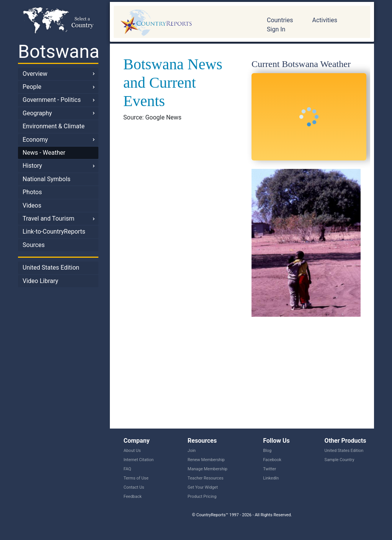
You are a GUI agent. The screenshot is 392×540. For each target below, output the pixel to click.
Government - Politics (52, 100)
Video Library (40, 281)
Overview (35, 74)
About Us (132, 451)
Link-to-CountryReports (54, 232)
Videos (32, 205)
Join (192, 451)
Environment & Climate (54, 126)
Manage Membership (207, 469)
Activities (324, 20)
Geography (37, 113)
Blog (267, 451)
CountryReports (185, 23)
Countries (280, 20)
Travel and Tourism (48, 218)
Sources (34, 245)
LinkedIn (271, 478)
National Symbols (47, 179)
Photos (32, 192)
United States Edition (51, 268)
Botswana (58, 52)
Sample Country (340, 460)
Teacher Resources (205, 478)
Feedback (133, 497)
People (32, 87)
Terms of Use (136, 478)
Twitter (269, 469)
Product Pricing (202, 497)
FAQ (127, 469)
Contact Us (134, 487)
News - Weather (44, 153)
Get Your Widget (203, 487)
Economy (35, 140)
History (32, 166)
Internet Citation (139, 460)
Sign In (276, 29)
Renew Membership (206, 460)
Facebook (272, 460)
